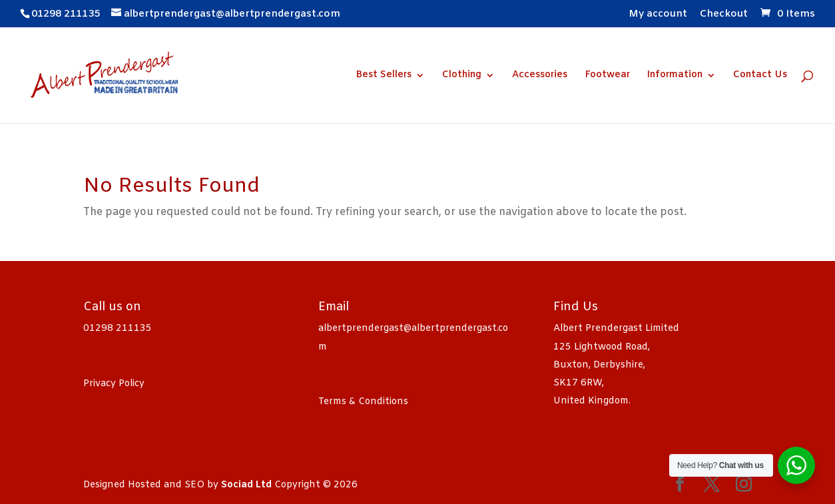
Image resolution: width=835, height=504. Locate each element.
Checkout (724, 15)
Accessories (540, 76)
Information (675, 76)
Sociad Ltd (246, 485)
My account (658, 15)
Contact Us (760, 76)
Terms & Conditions (363, 402)
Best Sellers (384, 76)
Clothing (462, 76)
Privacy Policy (114, 384)
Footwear (607, 76)
